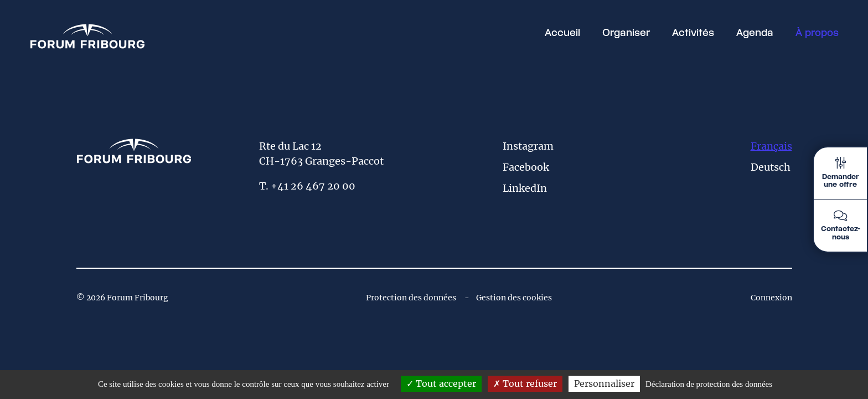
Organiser (626, 34)
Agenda (755, 34)
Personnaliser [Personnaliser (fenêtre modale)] (604, 383)
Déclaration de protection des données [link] (709, 384)
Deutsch (771, 167)
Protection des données (411, 298)
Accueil (562, 34)
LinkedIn (525, 188)
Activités (693, 34)
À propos (817, 34)
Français (771, 146)
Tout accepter (441, 383)
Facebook (526, 167)
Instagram (528, 146)
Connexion (771, 298)
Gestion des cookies (514, 298)
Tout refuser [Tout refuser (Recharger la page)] (525, 383)
